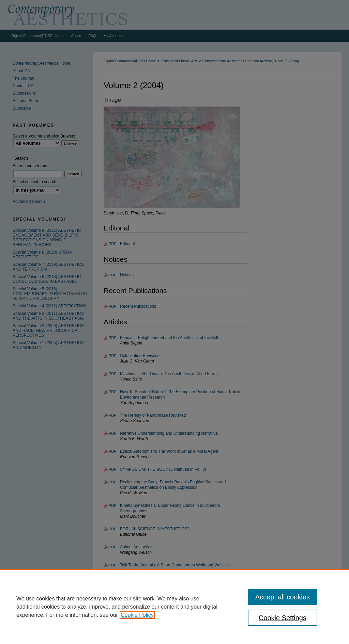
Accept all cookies (283, 597)
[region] (174, 607)
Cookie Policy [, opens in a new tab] (137, 615)
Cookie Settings (283, 618)
